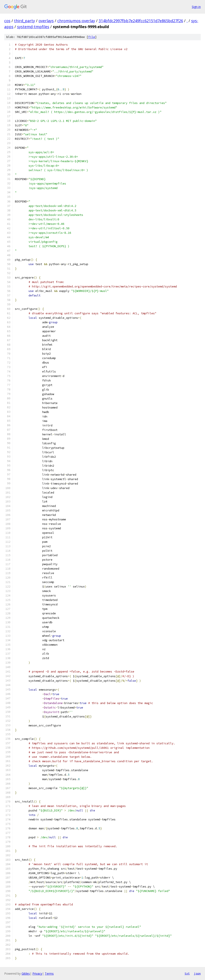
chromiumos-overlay (76, 21)
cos (7, 21)
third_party (25, 21)
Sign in (196, 7)
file (92, 37)
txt (187, 973)
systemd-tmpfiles (33, 27)
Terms (49, 974)
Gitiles (26, 974)
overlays (46, 21)
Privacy (37, 974)
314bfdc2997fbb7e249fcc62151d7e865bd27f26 (141, 21)
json (197, 973)
